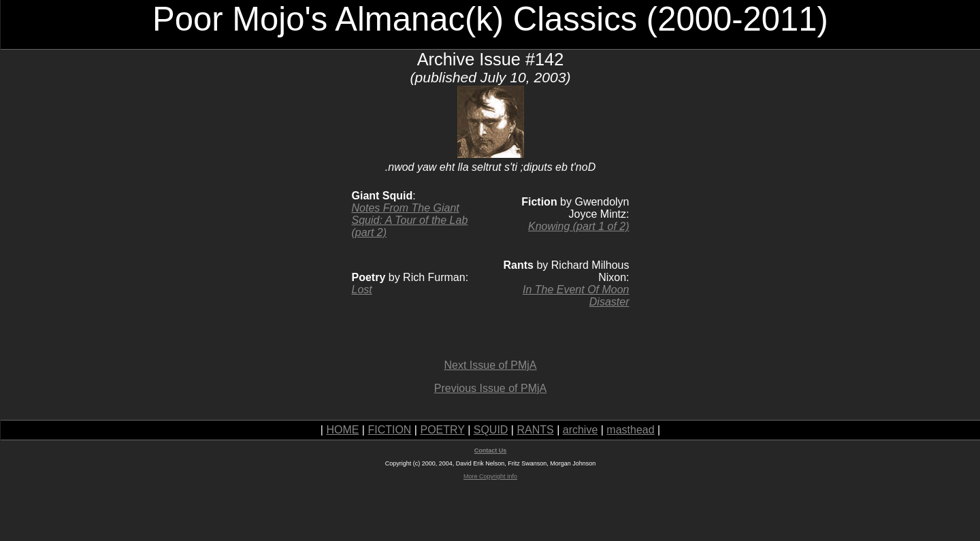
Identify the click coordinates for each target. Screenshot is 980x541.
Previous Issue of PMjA (490, 388)
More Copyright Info (490, 476)
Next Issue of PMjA (490, 365)
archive (581, 430)
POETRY (442, 430)
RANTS (535, 430)
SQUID (491, 430)
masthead (630, 430)
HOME (342, 430)
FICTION (389, 430)
